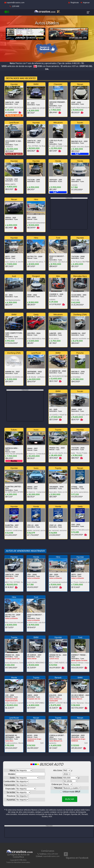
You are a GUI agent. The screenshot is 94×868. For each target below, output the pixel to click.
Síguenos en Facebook (77, 858)
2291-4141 (14, 6)
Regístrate (74, 2)
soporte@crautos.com (14, 2)
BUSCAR (70, 799)
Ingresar (85, 2)
